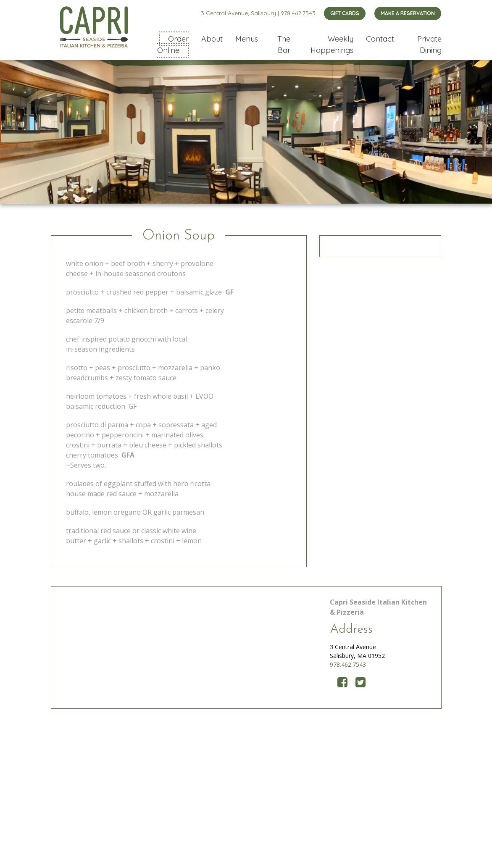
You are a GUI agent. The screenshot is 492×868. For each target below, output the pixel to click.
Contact (380, 39)
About (212, 39)
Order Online (173, 45)
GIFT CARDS (345, 13)
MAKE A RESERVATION (408, 13)
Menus (247, 39)
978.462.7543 (298, 13)
